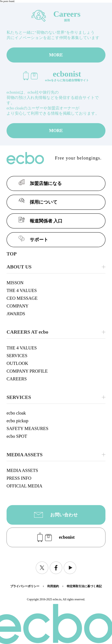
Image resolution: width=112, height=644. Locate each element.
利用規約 (53, 586)
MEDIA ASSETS (22, 470)
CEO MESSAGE (22, 298)
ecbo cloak (16, 413)
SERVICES (17, 356)
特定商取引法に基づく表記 (84, 586)
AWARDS (16, 314)
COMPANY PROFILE (27, 371)
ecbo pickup (17, 421)
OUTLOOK (17, 363)
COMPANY (18, 306)
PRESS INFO (19, 478)
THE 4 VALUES (22, 291)
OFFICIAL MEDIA (24, 486)
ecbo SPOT (17, 436)
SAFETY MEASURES (27, 429)
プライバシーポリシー (25, 586)
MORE (56, 55)
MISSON (15, 283)
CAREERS (17, 379)
